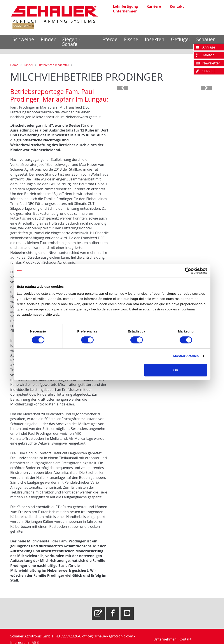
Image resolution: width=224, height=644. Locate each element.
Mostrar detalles (186, 356)
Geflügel (180, 39)
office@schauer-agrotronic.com (108, 636)
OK (176, 370)
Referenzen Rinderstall (54, 65)
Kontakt (177, 6)
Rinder (48, 39)
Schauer (206, 39)
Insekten (155, 39)
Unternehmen (125, 11)
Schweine (23, 39)
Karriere (154, 6)
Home (15, 65)
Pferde (110, 39)
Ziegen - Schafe (71, 42)
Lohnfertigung (125, 6)
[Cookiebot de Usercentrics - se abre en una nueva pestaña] (188, 271)
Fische (131, 39)
